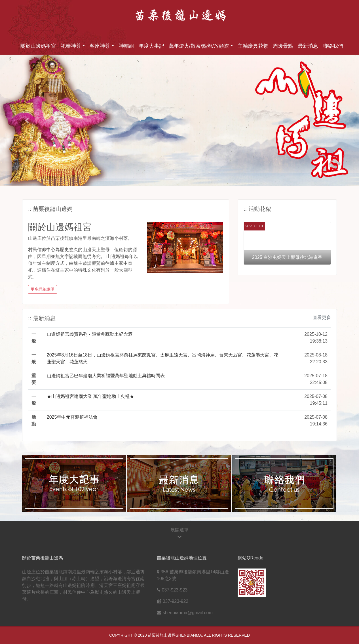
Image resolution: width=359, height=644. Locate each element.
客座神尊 (100, 46)
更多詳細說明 (43, 289)
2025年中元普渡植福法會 (72, 417)
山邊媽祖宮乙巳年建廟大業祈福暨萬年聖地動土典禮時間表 (106, 376)
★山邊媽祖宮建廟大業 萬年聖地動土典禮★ (90, 396)
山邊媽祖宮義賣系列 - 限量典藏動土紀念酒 (90, 334)
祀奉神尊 (71, 46)
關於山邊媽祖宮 (38, 46)
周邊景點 (283, 46)
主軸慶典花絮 (253, 46)
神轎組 (126, 46)
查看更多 (322, 317)
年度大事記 (151, 46)
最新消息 (308, 46)
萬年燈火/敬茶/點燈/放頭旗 (199, 46)
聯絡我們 (333, 46)
